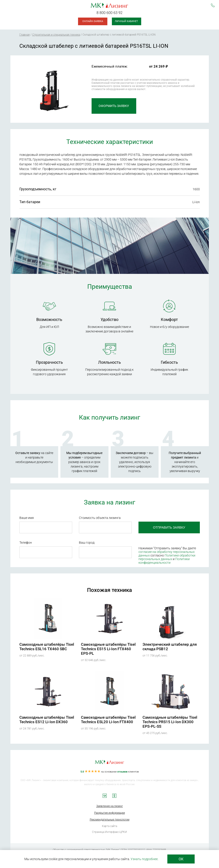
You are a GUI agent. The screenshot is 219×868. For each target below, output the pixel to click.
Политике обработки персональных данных (167, 557)
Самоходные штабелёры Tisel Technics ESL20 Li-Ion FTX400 (108, 720)
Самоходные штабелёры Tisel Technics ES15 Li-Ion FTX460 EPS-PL (108, 649)
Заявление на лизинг (110, 806)
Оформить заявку (113, 106)
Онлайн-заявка (93, 21)
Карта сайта (109, 826)
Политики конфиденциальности (164, 561)
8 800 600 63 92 (109, 13)
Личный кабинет (126, 21)
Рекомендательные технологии (110, 820)
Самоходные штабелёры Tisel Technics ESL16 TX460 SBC (47, 647)
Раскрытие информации (110, 813)
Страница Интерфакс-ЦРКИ (109, 832)
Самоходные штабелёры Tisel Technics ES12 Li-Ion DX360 (47, 720)
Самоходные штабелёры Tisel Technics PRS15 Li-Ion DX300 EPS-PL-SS (170, 722)
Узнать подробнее (144, 859)
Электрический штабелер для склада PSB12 (170, 647)
